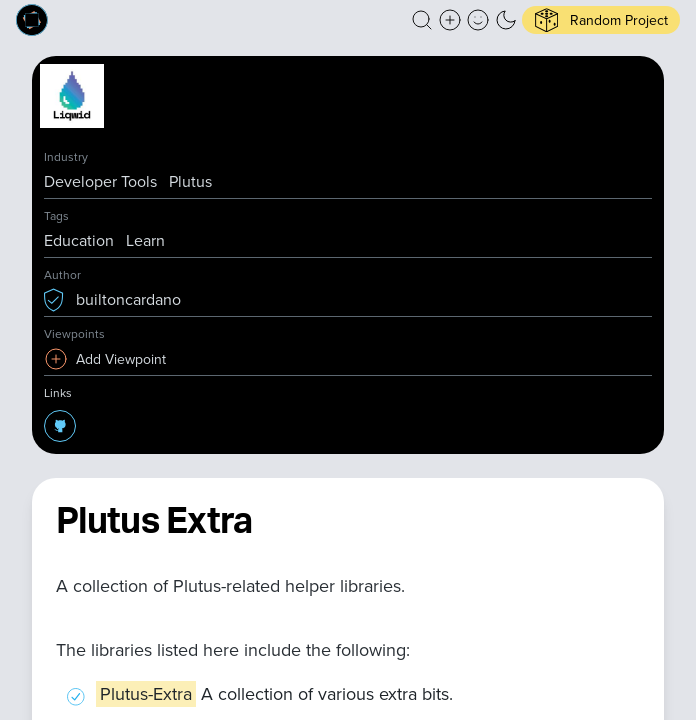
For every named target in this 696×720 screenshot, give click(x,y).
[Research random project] (601, 20)
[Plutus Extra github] (60, 426)
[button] (422, 20)
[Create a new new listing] (450, 20)
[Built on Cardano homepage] (32, 20)
